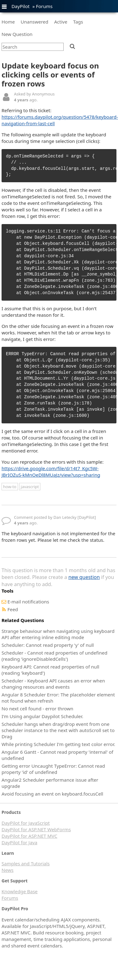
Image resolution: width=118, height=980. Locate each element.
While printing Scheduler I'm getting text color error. (58, 744)
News (8, 870)
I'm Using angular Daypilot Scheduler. (42, 716)
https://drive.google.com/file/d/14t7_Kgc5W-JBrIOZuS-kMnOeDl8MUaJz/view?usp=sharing (51, 472)
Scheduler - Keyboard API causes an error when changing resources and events (53, 684)
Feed (13, 609)
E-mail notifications (28, 602)
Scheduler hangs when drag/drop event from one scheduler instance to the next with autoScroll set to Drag (58, 730)
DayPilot (20, 6)
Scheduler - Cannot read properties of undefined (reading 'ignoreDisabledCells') (54, 656)
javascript (30, 487)
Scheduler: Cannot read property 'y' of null (48, 645)
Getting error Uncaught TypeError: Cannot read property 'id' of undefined (53, 769)
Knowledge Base (20, 891)
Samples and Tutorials (26, 863)
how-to (10, 487)
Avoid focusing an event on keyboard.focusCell (52, 794)
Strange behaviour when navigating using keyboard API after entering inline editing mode (58, 634)
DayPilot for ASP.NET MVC (29, 836)
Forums (44, 6)
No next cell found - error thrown (37, 709)
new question (84, 577)
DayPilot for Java (19, 842)
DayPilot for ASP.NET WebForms (36, 829)
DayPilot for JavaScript (26, 823)
